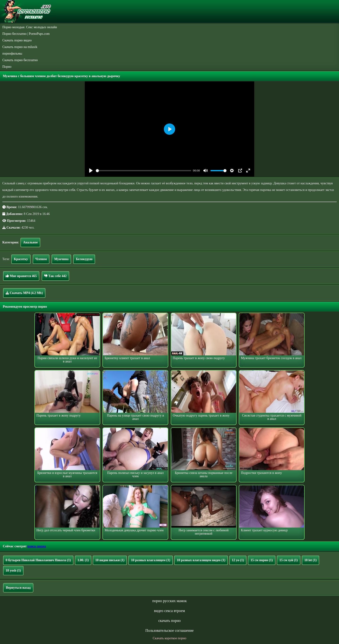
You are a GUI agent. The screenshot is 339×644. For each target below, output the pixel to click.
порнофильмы (12, 54)
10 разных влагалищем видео (201, 560)
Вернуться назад (18, 588)
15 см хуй (289, 560)
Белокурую (84, 259)
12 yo (238, 560)
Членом (41, 259)
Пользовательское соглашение (169, 630)
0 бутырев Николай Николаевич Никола (38, 560)
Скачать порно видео (17, 40)
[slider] (143, 171)
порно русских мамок (169, 601)
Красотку (21, 259)
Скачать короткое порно (169, 638)
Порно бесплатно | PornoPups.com (26, 34)
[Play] (91, 171)
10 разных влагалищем (150, 560)
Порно (7, 67)
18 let (311, 560)
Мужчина (61, 259)
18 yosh (13, 570)
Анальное (30, 242)
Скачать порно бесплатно (20, 60)
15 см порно (262, 560)
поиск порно (37, 546)
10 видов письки (110, 560)
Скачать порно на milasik (20, 47)
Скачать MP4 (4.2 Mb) (24, 293)
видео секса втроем (169, 611)
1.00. (83, 560)
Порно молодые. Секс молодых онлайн (30, 27)
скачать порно (169, 621)
